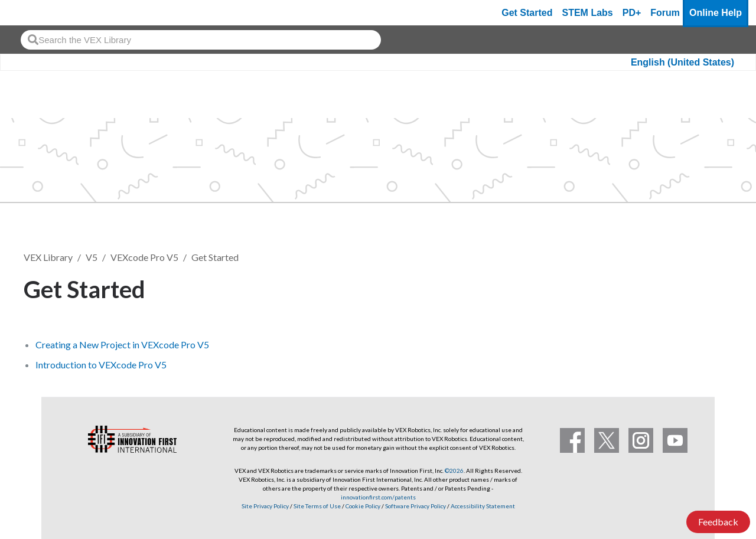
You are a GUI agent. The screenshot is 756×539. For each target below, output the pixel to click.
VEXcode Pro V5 (144, 257)
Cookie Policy (363, 506)
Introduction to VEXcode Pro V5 (101, 365)
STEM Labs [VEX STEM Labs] (588, 13)
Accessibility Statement (483, 506)
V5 (92, 257)
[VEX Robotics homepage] (32, 13)
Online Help (716, 13)
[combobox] (201, 40)
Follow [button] (703, 287)
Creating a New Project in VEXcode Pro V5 (122, 344)
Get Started (527, 13)
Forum (665, 13)
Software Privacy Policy (416, 506)
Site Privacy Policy (265, 506)
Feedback (718, 522)
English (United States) (682, 62)
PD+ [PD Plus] (632, 13)
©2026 (454, 471)
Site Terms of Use (317, 506)
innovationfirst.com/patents (378, 497)
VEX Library (48, 257)
